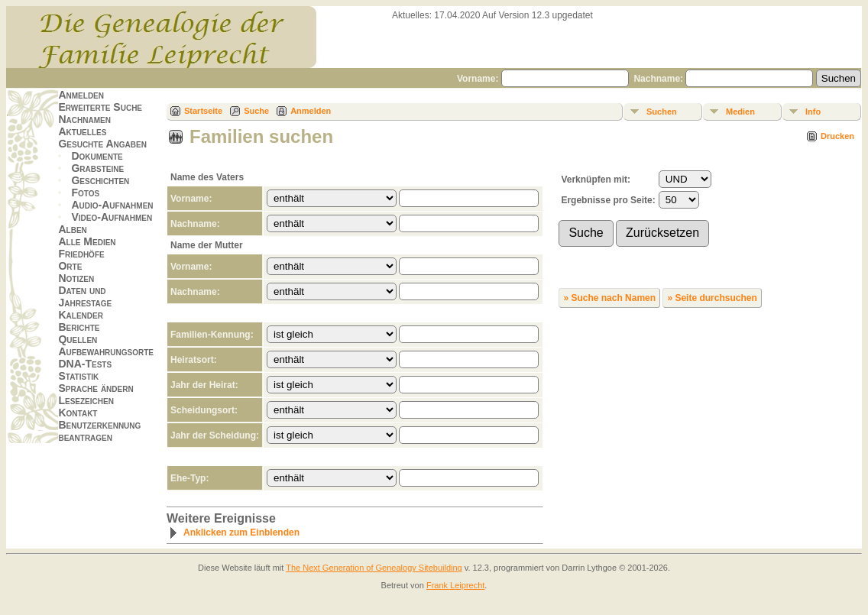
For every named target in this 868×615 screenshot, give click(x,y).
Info (813, 112)
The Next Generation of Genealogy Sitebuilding (374, 568)
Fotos (85, 193)
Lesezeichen (86, 400)
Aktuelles (82, 131)
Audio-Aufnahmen (112, 205)
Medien (740, 112)
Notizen (76, 278)
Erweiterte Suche (100, 107)
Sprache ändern (96, 388)
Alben (72, 229)
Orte (70, 266)
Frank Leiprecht (455, 585)
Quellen (78, 339)
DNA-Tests (85, 364)
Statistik (78, 376)
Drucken (837, 136)
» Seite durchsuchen (712, 298)
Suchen (662, 112)
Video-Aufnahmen (112, 217)
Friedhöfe (81, 254)
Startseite (203, 111)
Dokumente (97, 156)
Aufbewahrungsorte (106, 351)
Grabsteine (97, 168)
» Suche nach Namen (609, 298)
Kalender (80, 315)
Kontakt (78, 413)
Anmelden (81, 95)
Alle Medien (87, 241)
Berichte (79, 327)
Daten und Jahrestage (85, 296)
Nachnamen (84, 119)
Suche (256, 111)
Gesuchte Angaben (102, 144)
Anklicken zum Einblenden (234, 532)
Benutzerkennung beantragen (99, 431)
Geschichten (100, 180)
